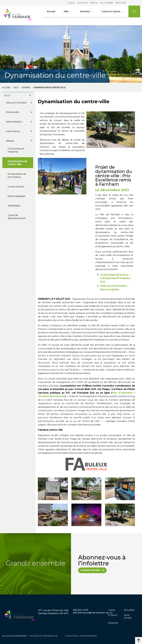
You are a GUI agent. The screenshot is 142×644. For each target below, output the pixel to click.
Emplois (94, 3)
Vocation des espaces (52, 396)
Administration (20, 122)
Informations (20, 131)
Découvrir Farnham (20, 102)
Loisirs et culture (113, 11)
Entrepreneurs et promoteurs (17, 175)
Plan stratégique (16, 196)
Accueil (51, 11)
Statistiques (14, 205)
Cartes (71, 3)
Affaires (26, 87)
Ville (68, 11)
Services (87, 11)
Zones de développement (17, 217)
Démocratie (20, 112)
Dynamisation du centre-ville (17, 163)
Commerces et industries (16, 150)
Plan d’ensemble (123, 393)
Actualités (82, 3)
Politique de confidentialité (43, 636)
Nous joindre (107, 3)
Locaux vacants (16, 186)
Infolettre (121, 3)
